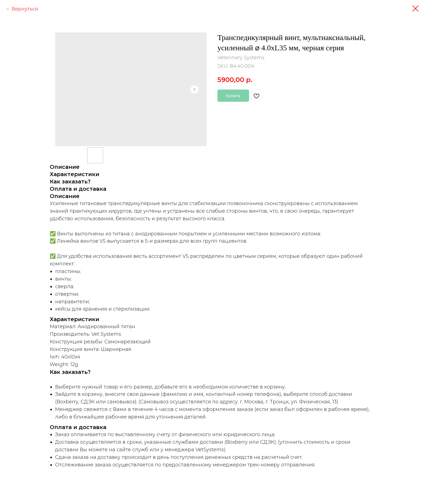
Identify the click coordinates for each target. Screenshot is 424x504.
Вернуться (25, 9)
